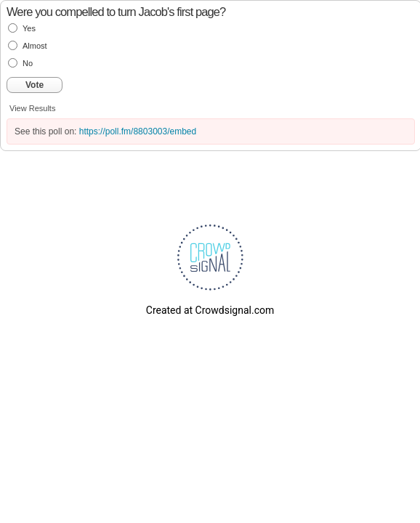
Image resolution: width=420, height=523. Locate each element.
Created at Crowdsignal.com (210, 310)
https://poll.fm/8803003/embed (138, 131)
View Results (32, 108)
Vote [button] (35, 85)
